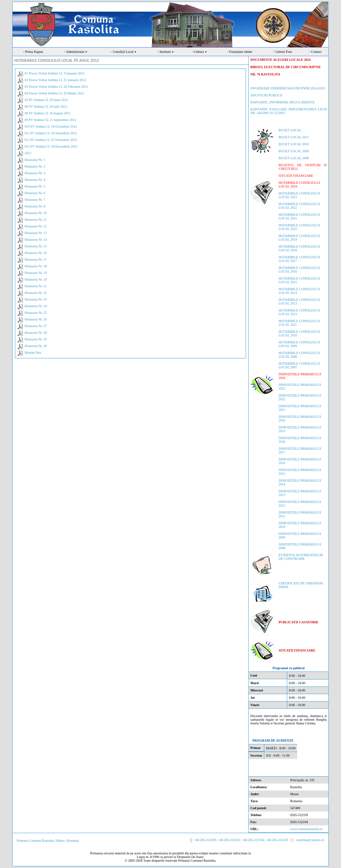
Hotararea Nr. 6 (35, 193)
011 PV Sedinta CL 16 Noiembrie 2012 (51, 133)
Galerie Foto (284, 52)
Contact (316, 52)
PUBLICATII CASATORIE (298, 622)
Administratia (77, 52)
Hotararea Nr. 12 (36, 226)
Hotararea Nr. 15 (36, 246)
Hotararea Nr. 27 (36, 326)
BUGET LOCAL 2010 (294, 144)
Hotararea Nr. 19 (36, 273)
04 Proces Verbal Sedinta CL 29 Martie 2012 (54, 93)
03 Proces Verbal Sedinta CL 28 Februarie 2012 (56, 87)
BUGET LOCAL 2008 (294, 158)
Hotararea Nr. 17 (36, 259)
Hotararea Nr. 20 (36, 279)
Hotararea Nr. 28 (36, 333)
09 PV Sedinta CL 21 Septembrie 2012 (50, 120)
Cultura (201, 52)
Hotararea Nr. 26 (36, 319)
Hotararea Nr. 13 (36, 233)
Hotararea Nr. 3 (35, 173)
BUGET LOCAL (290, 130)
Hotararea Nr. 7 (35, 200)
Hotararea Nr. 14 (36, 240)
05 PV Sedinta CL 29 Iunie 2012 (46, 100)
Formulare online (241, 52)
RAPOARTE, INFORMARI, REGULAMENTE (282, 102)
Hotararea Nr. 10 (36, 213)
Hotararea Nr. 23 (36, 299)
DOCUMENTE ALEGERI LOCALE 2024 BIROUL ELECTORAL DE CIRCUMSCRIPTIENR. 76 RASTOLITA (286, 67)
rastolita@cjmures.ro (310, 840)
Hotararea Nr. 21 (36, 286)
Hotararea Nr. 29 (36, 339)
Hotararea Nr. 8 (35, 206)
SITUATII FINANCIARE (296, 176)
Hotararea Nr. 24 (36, 306)
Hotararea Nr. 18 (36, 266)
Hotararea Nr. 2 (35, 166)
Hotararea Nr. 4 (35, 180)
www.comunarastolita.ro (306, 829)
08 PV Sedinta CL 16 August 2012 (47, 113)
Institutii (167, 52)
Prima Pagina (34, 52)
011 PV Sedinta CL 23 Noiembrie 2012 (51, 140)
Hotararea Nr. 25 (36, 313)
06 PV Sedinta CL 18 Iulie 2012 (46, 107)
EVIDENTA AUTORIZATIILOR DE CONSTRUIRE (301, 557)
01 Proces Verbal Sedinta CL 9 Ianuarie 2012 (54, 73)
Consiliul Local (125, 52)
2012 (28, 153)
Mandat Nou (33, 353)
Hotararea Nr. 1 (35, 160)
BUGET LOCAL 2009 (294, 151)
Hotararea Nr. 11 (36, 220)
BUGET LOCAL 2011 (294, 137)
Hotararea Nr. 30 (36, 346)
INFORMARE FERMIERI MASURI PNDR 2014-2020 (288, 88)
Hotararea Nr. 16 (36, 253)
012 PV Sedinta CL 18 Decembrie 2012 (51, 146)
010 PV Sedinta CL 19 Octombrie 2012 (51, 126)
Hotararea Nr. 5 (35, 186)
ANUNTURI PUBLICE (266, 95)
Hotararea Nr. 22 (36, 293)
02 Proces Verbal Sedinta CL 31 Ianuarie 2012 (55, 80)
